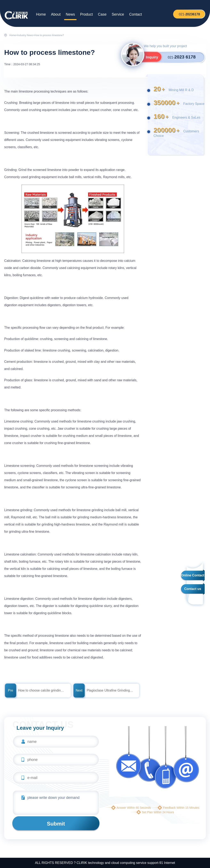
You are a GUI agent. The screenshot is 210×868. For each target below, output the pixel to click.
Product (87, 14)
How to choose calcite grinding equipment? (42, 690)
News (70, 14)
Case (102, 14)
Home (41, 14)
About (56, 14)
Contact (136, 14)
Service (118, 14)
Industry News (25, 35)
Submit (56, 824)
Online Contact (193, 575)
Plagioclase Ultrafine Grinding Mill (110, 690)
